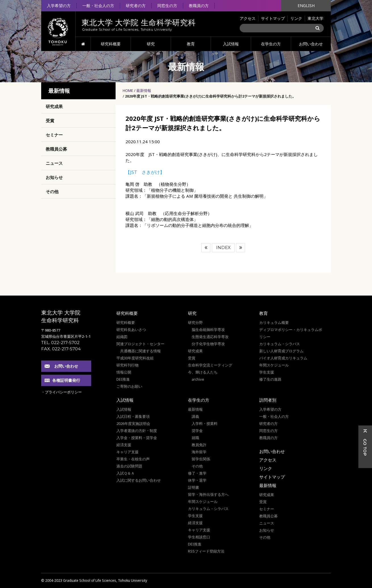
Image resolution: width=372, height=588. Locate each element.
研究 (151, 44)
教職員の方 (199, 6)
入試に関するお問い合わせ (139, 480)
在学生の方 (271, 44)
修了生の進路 (270, 379)
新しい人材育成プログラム (281, 351)
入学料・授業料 (205, 423)
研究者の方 (136, 6)
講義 (195, 416)
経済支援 (124, 445)
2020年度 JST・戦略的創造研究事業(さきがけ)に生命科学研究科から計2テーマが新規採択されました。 (210, 96)
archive (198, 379)
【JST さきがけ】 (145, 172)
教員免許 (199, 445)
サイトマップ (273, 18)
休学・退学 (197, 480)
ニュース (54, 163)
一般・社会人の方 (98, 6)
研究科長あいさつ (131, 330)
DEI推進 (123, 379)
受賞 (50, 121)
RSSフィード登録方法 (206, 551)
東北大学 (315, 18)
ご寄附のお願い (129, 386)
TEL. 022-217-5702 (60, 343)
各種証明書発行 (66, 380)
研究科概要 (111, 44)
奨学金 (197, 431)
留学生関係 (201, 459)
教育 (191, 44)
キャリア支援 (128, 452)
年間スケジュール (274, 365)
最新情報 (144, 90)
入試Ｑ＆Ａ (126, 473)
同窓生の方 (167, 6)
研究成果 (54, 106)
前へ (206, 248)
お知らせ (54, 177)
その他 (52, 191)
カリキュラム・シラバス (280, 344)
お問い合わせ (311, 44)
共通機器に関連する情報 (140, 351)
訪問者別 (268, 400)
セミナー (54, 135)
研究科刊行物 (128, 365)
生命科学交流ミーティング (210, 365)
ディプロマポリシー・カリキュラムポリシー (291, 333)
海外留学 (199, 452)
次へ (241, 248)
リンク (296, 18)
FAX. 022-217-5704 (61, 349)
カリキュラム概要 (274, 323)
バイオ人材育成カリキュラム (283, 358)
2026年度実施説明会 (133, 423)
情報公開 (124, 372)
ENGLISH (306, 6)
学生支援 (267, 372)
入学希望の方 (59, 6)
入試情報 (231, 44)
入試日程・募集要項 (133, 416)
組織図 (122, 337)
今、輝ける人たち (203, 372)
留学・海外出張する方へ (208, 494)
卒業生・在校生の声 (133, 459)
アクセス (248, 18)
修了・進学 (197, 473)
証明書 (194, 487)
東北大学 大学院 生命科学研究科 (61, 316)
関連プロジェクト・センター (140, 344)
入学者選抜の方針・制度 (137, 431)
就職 (195, 438)
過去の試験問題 (129, 466)
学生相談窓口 (199, 537)
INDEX (223, 247)
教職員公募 (56, 149)
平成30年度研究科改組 (135, 358)
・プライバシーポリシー (61, 392)
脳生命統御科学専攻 (208, 330)
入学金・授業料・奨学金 (137, 438)
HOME (83, 44)
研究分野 (195, 323)
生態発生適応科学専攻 (210, 337)
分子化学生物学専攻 (208, 344)
